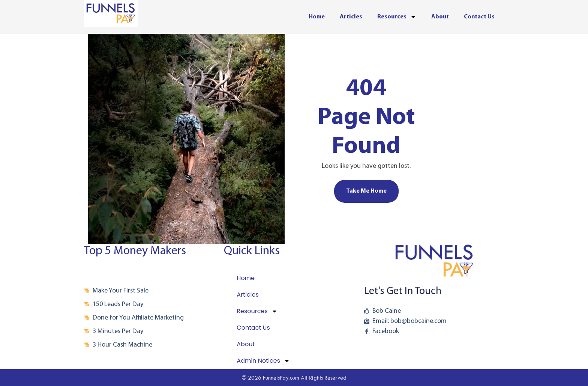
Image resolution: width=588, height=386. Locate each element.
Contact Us (479, 17)
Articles (351, 17)
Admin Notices (263, 361)
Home (317, 17)
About (440, 17)
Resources (397, 17)
